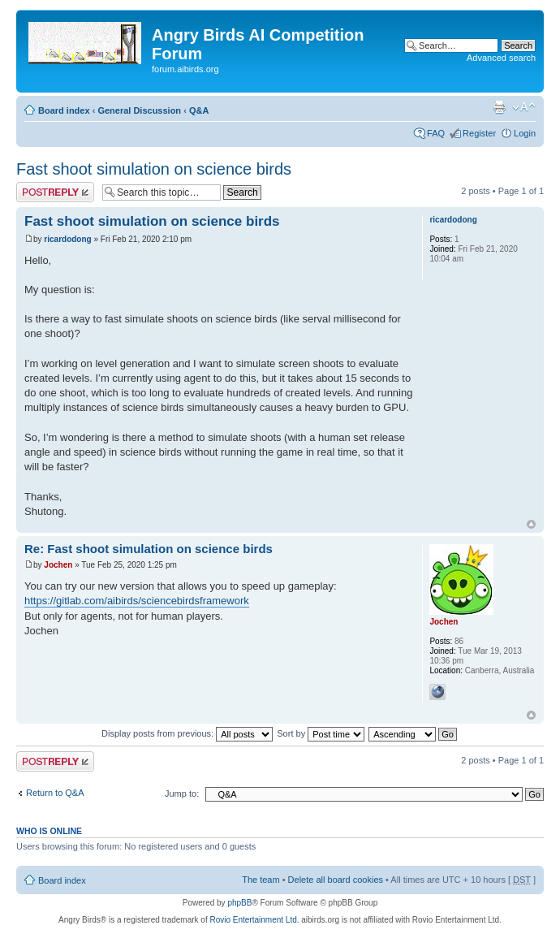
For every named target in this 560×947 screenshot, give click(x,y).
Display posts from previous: (187, 733)
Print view (499, 107)
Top (531, 524)
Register (479, 133)
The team (261, 880)
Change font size (524, 107)
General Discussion (139, 110)
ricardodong (67, 239)
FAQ (436, 133)
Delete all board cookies (336, 880)
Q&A (199, 110)
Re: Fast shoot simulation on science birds (149, 549)
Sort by (321, 733)
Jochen (58, 565)
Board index (64, 110)
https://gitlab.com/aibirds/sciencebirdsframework (137, 601)
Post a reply (55, 192)
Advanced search (501, 58)
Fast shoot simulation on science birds (154, 169)
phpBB (239, 903)
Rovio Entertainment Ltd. (254, 920)
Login (525, 133)
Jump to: (182, 793)
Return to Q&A (55, 793)
